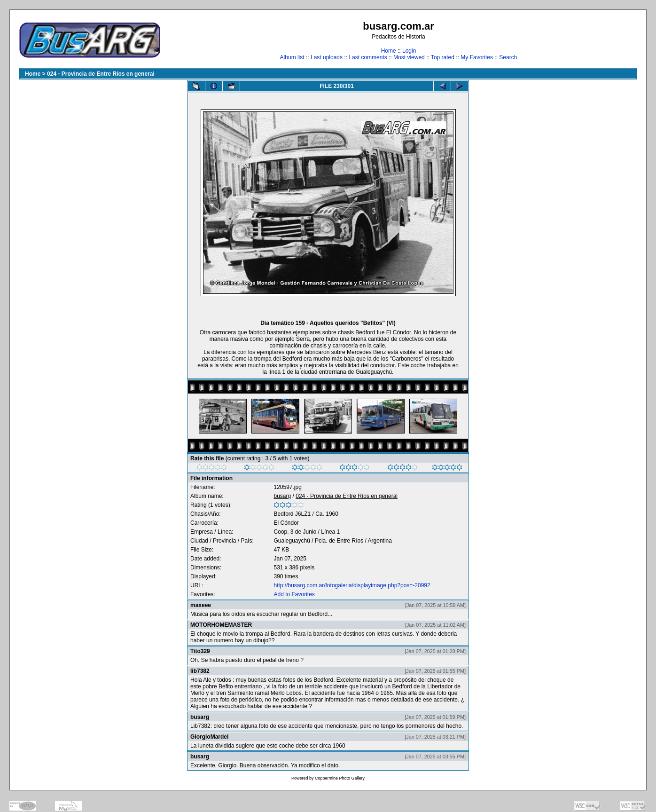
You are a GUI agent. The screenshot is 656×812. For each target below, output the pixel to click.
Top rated (443, 57)
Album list (292, 57)
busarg (282, 496)
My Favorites (477, 57)
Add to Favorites (294, 594)
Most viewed (409, 57)
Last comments (368, 57)
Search (508, 57)
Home (389, 51)
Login (409, 51)
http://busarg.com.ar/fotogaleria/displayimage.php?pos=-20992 (352, 585)
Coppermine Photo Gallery (340, 778)
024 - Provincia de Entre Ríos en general (101, 74)
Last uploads (327, 57)
